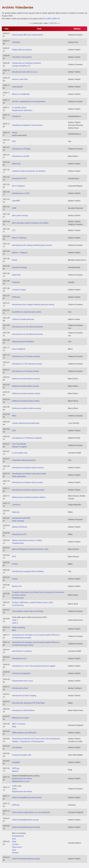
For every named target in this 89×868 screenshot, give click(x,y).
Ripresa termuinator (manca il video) (27, 540)
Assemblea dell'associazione (24, 460)
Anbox (15, 133)
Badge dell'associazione (22, 50)
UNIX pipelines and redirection (24, 733)
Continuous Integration (21, 673)
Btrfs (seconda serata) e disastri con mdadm (30, 223)
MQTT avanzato (19, 724)
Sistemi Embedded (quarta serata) (26, 827)
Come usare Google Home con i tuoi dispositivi (31, 812)
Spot (14, 850)
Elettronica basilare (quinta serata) (26, 393)
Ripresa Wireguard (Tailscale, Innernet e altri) (30, 549)
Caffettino (16, 42)
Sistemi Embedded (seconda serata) (27, 797)
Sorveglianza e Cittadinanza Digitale (27, 438)
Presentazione (18, 543)
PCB (14, 141)
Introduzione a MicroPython (23, 710)
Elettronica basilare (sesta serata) (26, 401)
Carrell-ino (16, 505)
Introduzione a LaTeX (21, 193)
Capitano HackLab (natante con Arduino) (29, 171)
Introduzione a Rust (20, 688)
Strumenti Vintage (19, 267)
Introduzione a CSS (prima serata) (26, 356)
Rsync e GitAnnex (19, 238)
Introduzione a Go (19, 658)
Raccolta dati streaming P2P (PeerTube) (28, 703)
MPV (49, 19)
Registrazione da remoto (22, 778)
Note (14, 630)
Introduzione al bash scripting (24, 696)
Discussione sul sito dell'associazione (27, 327)
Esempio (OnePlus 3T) (21, 66)
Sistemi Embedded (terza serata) (25, 820)
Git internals (17, 747)
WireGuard (16, 164)
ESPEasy (16, 768)
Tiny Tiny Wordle (19, 444)
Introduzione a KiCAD (21, 156)
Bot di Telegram (18, 186)
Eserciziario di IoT (19, 178)
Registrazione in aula (21, 781)
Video (14, 789)
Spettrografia (17, 87)
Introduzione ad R (19, 534)
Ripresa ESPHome (19, 527)
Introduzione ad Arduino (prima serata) (28, 468)
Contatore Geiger (19, 290)
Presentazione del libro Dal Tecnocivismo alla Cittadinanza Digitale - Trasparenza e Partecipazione (36, 740)
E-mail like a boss (19, 108)
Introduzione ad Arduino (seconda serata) (29, 474)
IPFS (14, 557)
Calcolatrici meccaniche (22, 57)
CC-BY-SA (53, 23)
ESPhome (16, 297)
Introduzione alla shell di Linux (25, 72)
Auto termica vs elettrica (22, 651)
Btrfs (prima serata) (20, 215)
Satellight (16, 762)
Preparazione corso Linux (22, 681)
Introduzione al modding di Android (26, 63)
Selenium (16, 512)
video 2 (15, 623)
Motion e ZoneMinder (21, 94)
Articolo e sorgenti (19, 447)
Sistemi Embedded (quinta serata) (26, 859)
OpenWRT (16, 201)
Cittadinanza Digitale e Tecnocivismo (27, 125)
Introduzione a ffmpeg (21, 149)
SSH (14, 430)
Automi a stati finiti (20, 79)
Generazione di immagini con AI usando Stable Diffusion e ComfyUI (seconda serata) (36, 644)
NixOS (15, 260)
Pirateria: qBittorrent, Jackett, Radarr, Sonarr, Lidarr (33, 602)
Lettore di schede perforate (23, 319)
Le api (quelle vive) (20, 453)
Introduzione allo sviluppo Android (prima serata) (32, 245)
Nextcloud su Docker (20, 718)
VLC (45, 19)
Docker (15, 564)
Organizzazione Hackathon (23, 342)
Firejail (15, 579)
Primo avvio (17, 847)
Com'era (15, 844)
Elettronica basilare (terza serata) (26, 386)
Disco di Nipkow (19, 349)
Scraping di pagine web (22, 755)
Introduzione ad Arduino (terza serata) (28, 482)
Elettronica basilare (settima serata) (27, 408)
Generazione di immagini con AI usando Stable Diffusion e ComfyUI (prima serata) (36, 636)
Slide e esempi (18, 521)
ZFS (14, 230)
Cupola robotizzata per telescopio (26, 423)
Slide (14, 727)
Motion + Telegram (20, 253)
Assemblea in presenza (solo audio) (27, 312)
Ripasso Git (17, 586)
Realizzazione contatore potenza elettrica (29, 497)
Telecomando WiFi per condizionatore (27, 35)
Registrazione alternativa (22, 110)
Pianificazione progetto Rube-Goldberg (28, 571)
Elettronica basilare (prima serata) (26, 379)
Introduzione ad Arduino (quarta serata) (28, 490)
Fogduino (16, 282)
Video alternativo (19, 476)
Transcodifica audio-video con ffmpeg (28, 611)
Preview (15, 853)
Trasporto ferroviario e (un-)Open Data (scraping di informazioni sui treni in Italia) (38, 594)
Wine (14, 416)
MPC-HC (56, 19)
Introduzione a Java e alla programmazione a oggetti (34, 666)
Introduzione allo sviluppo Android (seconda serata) (33, 304)
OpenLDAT (16, 275)
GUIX (14, 208)
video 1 (15, 620)
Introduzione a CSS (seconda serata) (27, 364)
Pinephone (16, 116)
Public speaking (19, 627)
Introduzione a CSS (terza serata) (26, 371)
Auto (14, 839)
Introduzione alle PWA (21, 518)
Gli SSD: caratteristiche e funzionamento (29, 101)
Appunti (15, 771)
